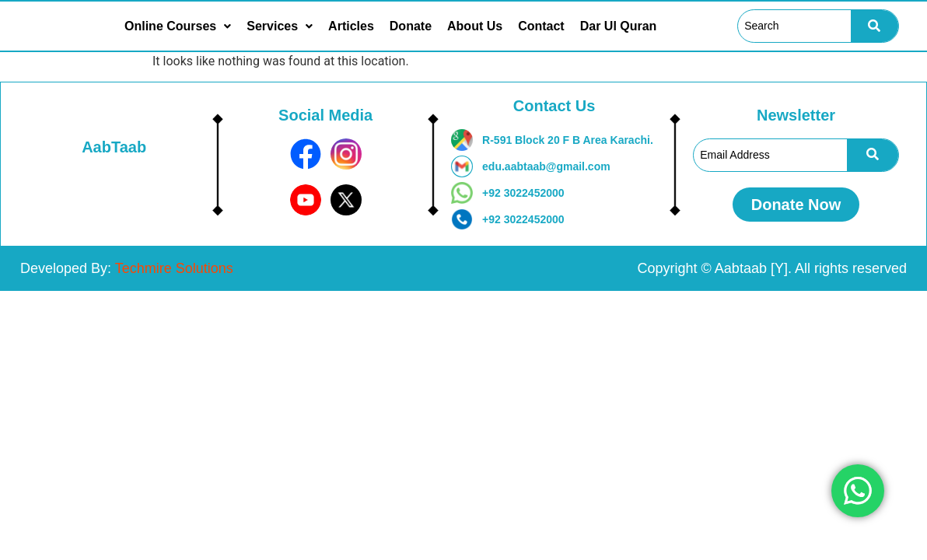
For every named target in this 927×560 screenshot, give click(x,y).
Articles (351, 26)
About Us (475, 26)
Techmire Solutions (174, 268)
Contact (541, 26)
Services (280, 26)
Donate (411, 26)
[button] (178, 26)
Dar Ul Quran (619, 26)
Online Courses (178, 26)
